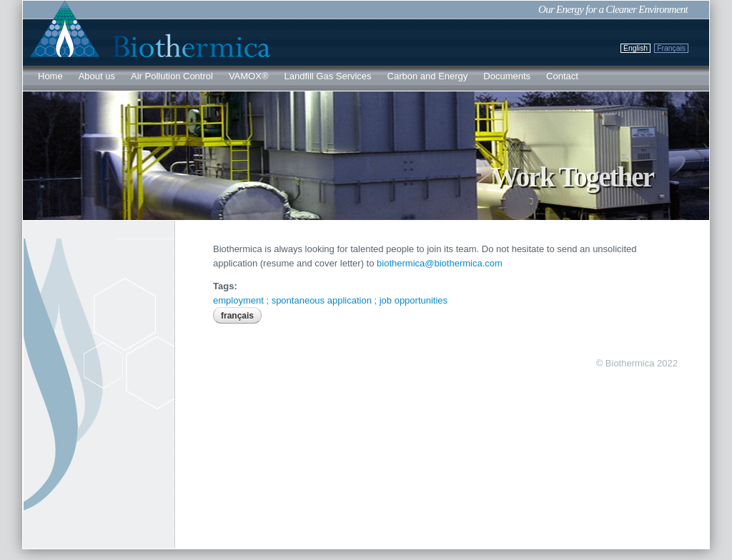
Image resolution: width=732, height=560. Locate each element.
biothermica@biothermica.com (440, 263)
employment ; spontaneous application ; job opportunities (330, 300)
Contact (562, 76)
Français (671, 48)
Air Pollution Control (172, 76)
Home (50, 76)
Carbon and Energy (428, 76)
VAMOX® (249, 76)
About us (97, 76)
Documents (507, 76)
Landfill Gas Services (327, 76)
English (635, 48)
